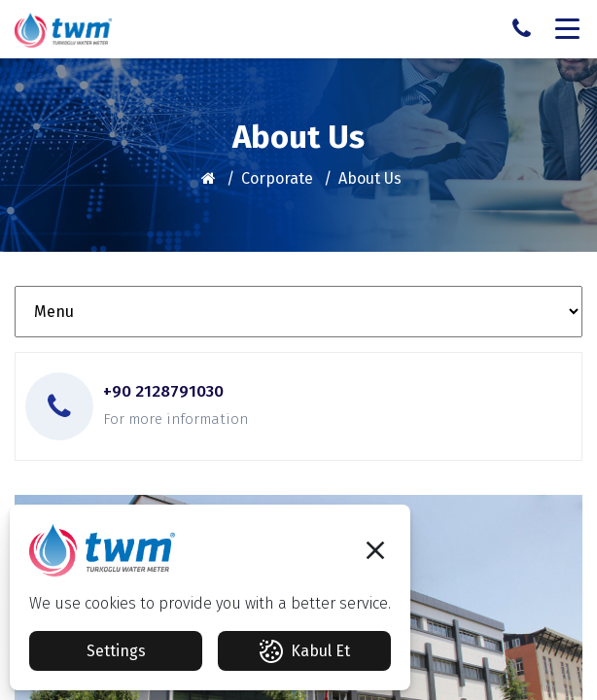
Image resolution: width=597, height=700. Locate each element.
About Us (370, 178)
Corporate (277, 178)
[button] (375, 550)
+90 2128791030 (163, 392)
